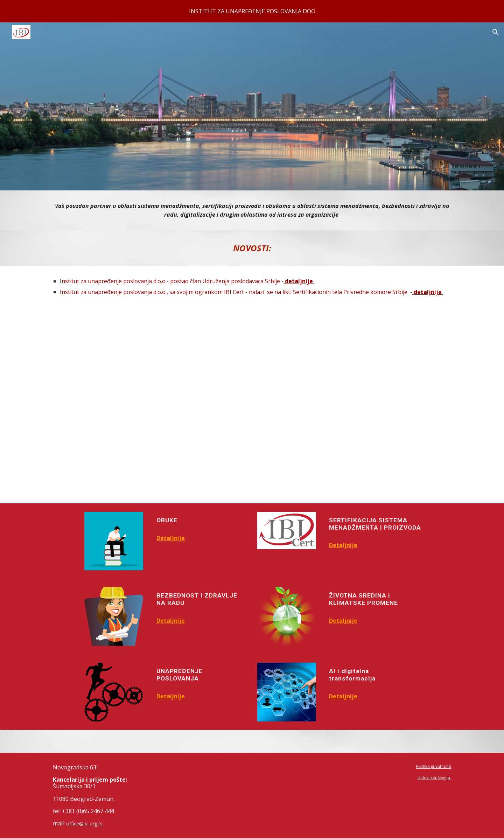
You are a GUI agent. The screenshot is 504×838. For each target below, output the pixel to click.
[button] (496, 32)
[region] (252, 11)
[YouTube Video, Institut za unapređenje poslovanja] (252, 406)
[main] (252, 210)
